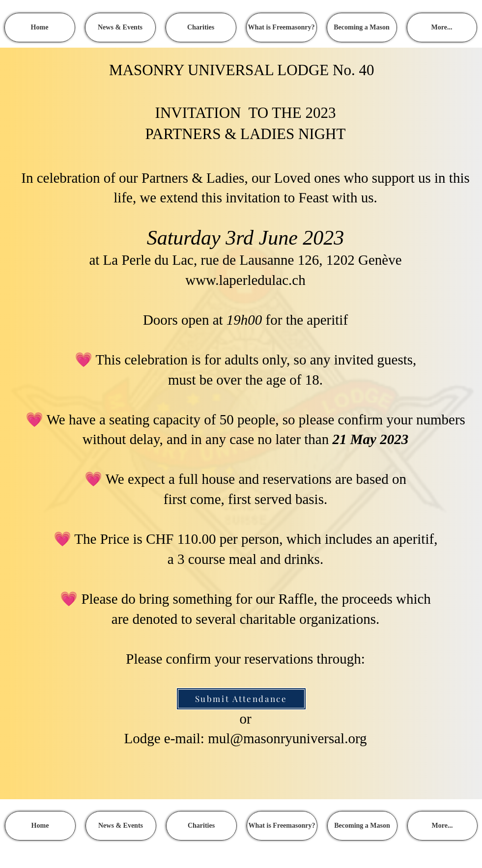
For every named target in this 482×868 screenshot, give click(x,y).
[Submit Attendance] (241, 699)
